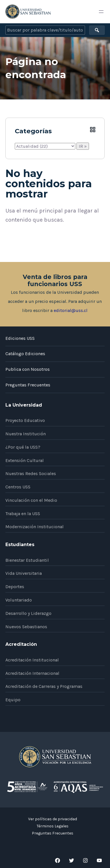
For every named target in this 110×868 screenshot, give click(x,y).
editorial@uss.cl (71, 310)
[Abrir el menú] (101, 12)
